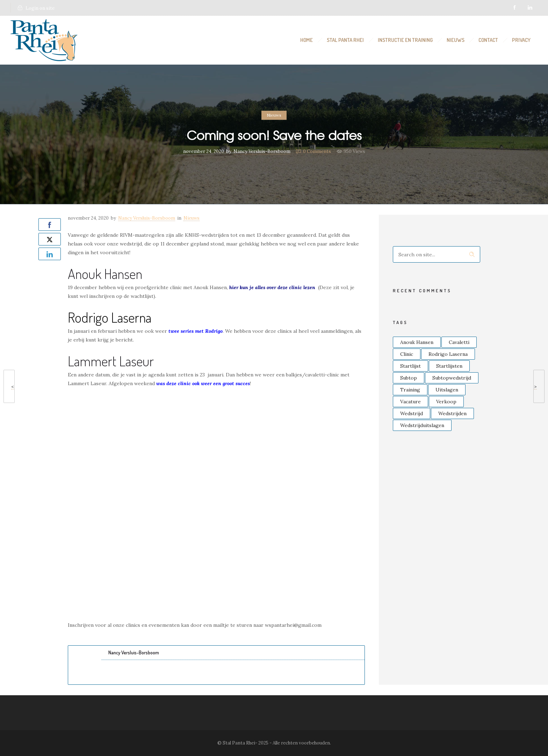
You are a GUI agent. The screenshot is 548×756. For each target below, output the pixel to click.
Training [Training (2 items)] (410, 390)
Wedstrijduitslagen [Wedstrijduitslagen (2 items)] (422, 425)
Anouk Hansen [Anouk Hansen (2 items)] (417, 342)
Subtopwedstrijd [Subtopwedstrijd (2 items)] (452, 378)
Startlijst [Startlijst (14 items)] (410, 366)
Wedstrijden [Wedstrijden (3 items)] (452, 413)
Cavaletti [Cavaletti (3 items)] (459, 342)
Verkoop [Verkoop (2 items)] (446, 402)
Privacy (521, 40)
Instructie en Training (405, 40)
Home (307, 40)
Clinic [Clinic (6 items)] (407, 354)
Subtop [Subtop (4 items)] (409, 378)
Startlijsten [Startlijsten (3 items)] (449, 366)
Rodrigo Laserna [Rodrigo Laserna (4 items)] (448, 354)
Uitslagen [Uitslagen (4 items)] (447, 390)
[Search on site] (437, 254)
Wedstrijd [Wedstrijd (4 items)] (412, 413)
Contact (488, 40)
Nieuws (456, 40)
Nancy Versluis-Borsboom (262, 151)
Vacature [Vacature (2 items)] (410, 402)
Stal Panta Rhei (345, 40)
